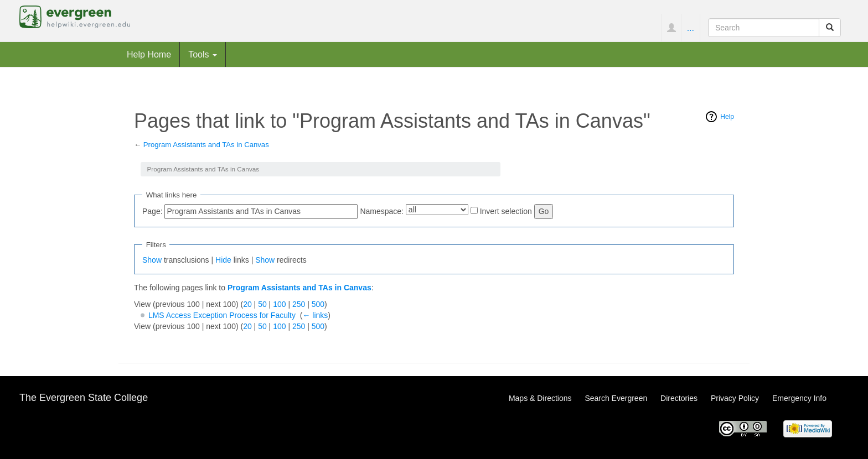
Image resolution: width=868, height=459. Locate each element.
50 (262, 304)
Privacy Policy (735, 398)
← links (315, 315)
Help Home (149, 54)
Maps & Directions (540, 398)
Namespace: (382, 211)
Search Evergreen (616, 398)
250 (299, 304)
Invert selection (506, 211)
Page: (153, 211)
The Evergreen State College (84, 398)
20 (247, 304)
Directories (679, 398)
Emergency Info (799, 398)
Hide (223, 260)
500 (318, 304)
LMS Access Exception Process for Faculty (222, 315)
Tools (203, 54)
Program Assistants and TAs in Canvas (206, 145)
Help (727, 117)
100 (279, 304)
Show (152, 260)
